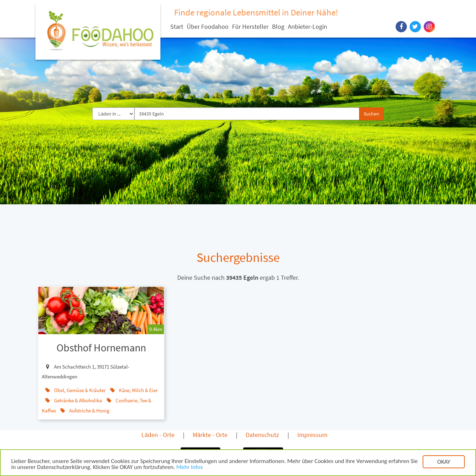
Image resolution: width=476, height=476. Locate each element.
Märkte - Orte (210, 435)
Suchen (371, 114)
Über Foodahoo (208, 27)
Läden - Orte (158, 435)
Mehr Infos (189, 468)
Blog (278, 27)
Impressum (312, 435)
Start (177, 27)
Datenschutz (262, 435)
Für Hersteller (250, 27)
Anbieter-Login (308, 27)
